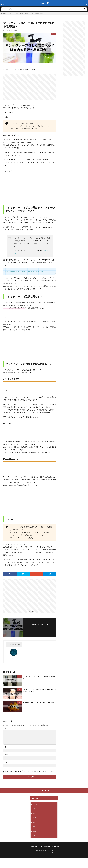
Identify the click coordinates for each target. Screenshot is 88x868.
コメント (6, 728)
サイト (5, 762)
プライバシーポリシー (36, 849)
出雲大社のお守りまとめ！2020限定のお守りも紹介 (39, 704)
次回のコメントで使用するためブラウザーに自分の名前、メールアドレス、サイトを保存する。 (30, 772)
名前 (5, 747)
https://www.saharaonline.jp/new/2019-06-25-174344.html (24, 272)
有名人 (35, 819)
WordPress (58, 855)
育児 (34, 829)
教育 (34, 814)
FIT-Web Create (41, 855)
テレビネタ (36, 805)
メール (6, 755)
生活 (10, 14)
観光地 (35, 833)
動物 (34, 810)
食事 (34, 838)
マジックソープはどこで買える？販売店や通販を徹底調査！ (29, 14)
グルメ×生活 (44, 3)
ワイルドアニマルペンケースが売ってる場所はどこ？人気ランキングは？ (39, 690)
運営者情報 (55, 849)
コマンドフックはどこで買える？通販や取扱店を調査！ (39, 677)
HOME (5, 14)
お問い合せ (47, 849)
